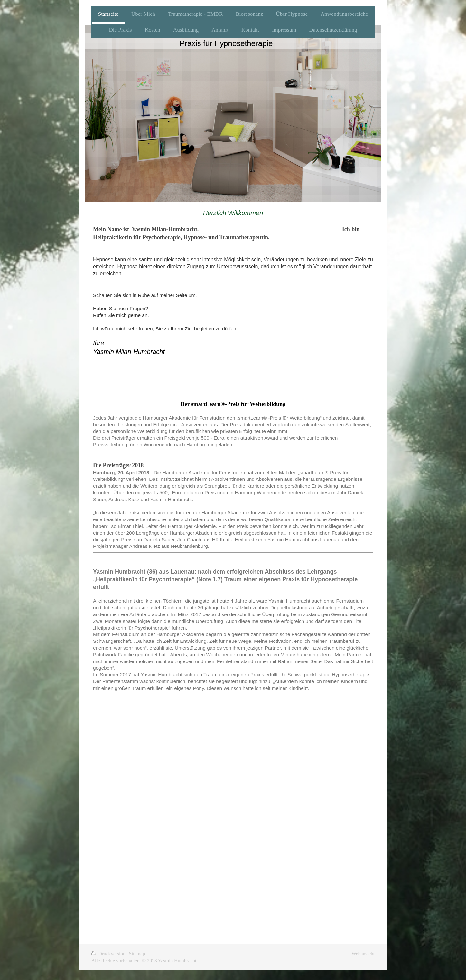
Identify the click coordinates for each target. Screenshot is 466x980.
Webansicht (363, 953)
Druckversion (109, 953)
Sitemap (137, 953)
